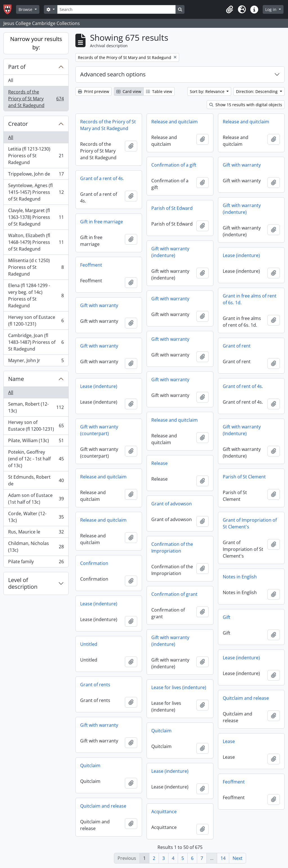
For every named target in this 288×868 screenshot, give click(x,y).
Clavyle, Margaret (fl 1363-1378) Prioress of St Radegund (36, 217)
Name (16, 379)
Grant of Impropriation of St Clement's (250, 523)
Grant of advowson (172, 504)
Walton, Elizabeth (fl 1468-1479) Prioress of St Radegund (36, 242)
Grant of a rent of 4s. (102, 178)
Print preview (94, 91)
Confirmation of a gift (174, 165)
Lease (229, 741)
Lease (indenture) (241, 255)
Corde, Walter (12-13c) (36, 517)
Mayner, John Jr (36, 362)
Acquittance (164, 812)
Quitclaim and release (246, 698)
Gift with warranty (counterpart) (99, 430)
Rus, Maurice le (36, 533)
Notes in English (240, 577)
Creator (18, 124)
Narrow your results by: (36, 43)
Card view (129, 91)
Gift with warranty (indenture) (242, 209)
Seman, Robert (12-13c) (36, 407)
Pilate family (36, 563)
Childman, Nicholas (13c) (36, 547)
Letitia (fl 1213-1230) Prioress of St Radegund (36, 156)
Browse (26, 9)
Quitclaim (161, 731)
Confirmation (94, 563)
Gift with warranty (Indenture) (242, 430)
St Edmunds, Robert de (36, 480)
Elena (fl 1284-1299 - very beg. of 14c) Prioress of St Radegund (36, 296)
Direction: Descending (257, 91)
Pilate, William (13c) (36, 442)
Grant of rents (95, 685)
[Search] (116, 9)
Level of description (23, 583)
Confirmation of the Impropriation (172, 547)
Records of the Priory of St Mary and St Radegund (36, 99)
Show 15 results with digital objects (246, 105)
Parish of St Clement (244, 477)
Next (238, 858)
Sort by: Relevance (208, 91)
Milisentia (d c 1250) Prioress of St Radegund (36, 267)
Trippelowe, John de (36, 175)
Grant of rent (237, 346)
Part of (17, 67)
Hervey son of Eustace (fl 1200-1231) (36, 321)
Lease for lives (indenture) (179, 687)
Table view (159, 91)
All (11, 80)
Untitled (89, 644)
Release (159, 463)
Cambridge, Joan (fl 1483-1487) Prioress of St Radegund (36, 342)
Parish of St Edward (172, 208)
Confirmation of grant (174, 594)
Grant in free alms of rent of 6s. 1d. (250, 299)
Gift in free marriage (102, 222)
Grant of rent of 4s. (243, 386)
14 (223, 858)
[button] (229, 10)
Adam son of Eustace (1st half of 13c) (36, 499)
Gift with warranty (242, 165)
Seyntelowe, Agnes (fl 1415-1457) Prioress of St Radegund (36, 192)
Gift (227, 617)
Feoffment (91, 265)
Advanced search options (113, 74)
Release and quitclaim (175, 122)
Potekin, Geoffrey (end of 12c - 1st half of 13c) (36, 459)
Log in (271, 9)
